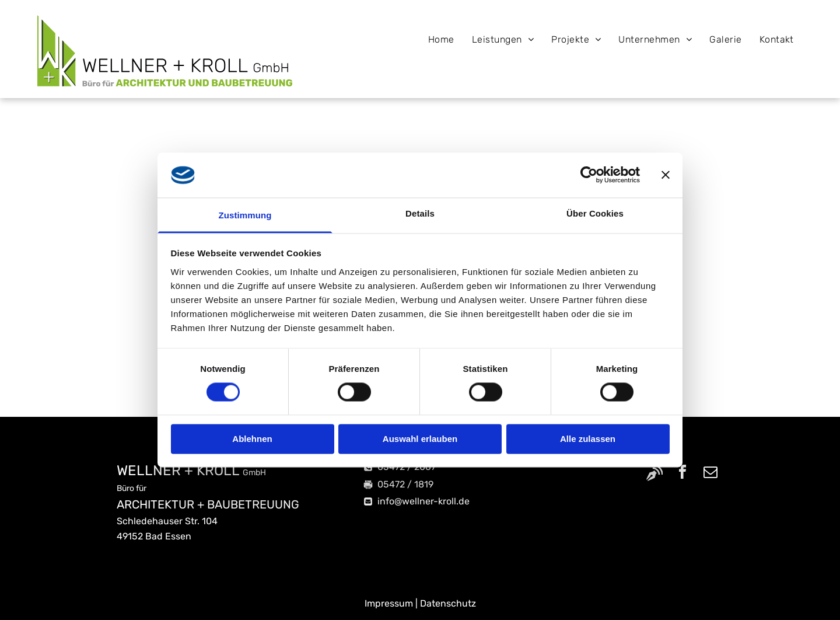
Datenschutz (448, 603)
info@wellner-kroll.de (423, 501)
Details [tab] (420, 213)
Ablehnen (252, 439)
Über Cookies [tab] (595, 213)
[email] (710, 474)
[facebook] (682, 474)
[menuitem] (441, 39)
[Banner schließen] (666, 175)
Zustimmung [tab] (245, 215)
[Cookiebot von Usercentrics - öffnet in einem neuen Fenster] (589, 175)
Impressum (389, 603)
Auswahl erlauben (420, 439)
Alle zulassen (588, 439)
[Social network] (654, 474)
